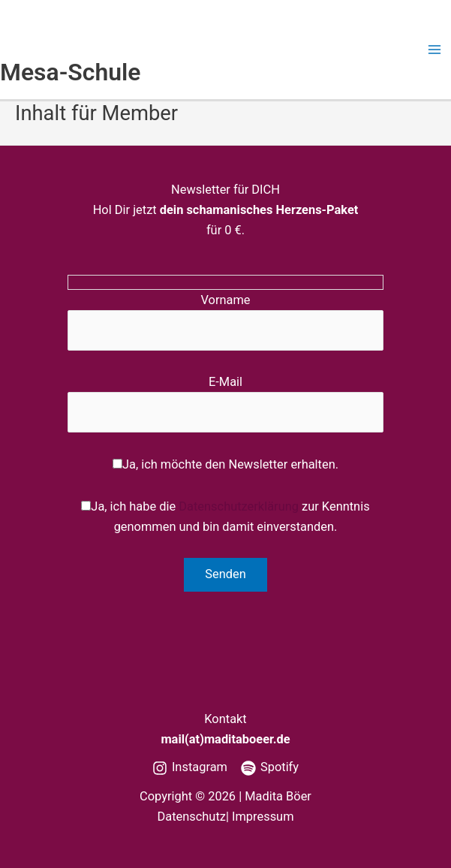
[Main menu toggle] (434, 50)
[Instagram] (190, 768)
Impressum (263, 817)
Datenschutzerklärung (239, 506)
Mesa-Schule (71, 72)
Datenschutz (191, 817)
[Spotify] (270, 768)
